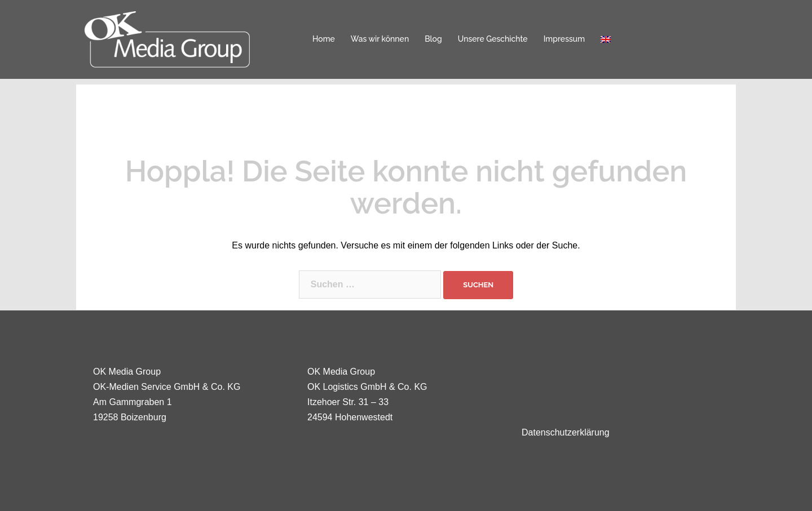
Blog (433, 39)
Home (324, 39)
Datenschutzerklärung (566, 432)
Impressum (564, 39)
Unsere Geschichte (493, 39)
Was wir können (380, 39)
